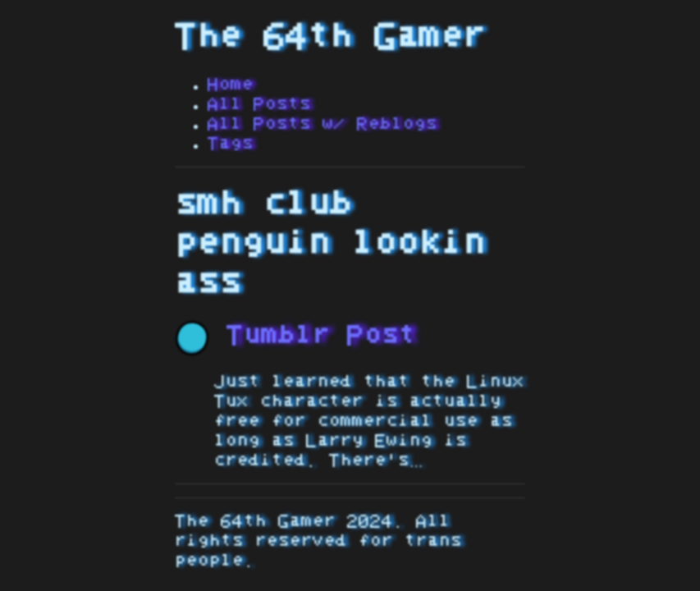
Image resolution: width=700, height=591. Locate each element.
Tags (231, 144)
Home (231, 85)
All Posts (259, 104)
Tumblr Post (295, 336)
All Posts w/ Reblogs (323, 124)
